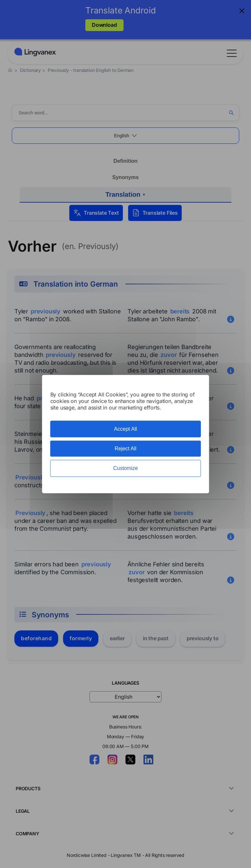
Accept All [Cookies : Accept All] (125, 429)
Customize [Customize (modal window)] (125, 468)
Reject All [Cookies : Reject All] (126, 449)
